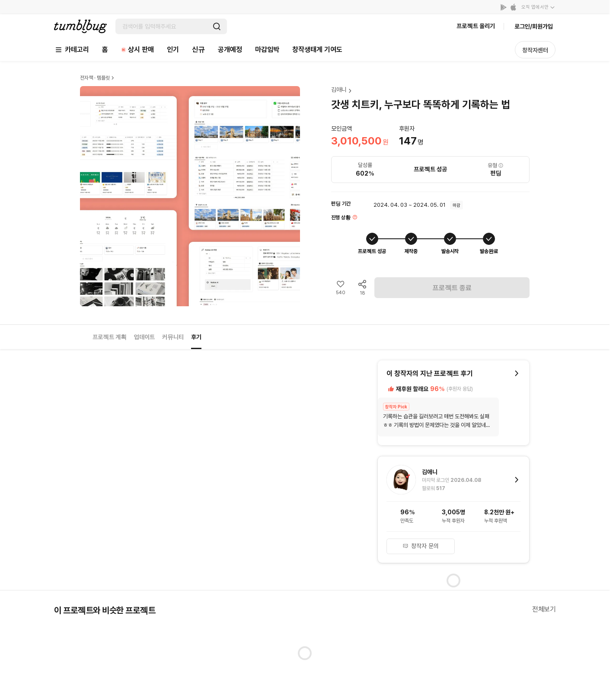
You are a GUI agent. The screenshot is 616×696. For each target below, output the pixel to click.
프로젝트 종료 (452, 288)
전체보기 (544, 609)
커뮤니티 (173, 337)
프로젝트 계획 (110, 337)
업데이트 (144, 337)
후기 (196, 337)
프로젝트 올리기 (476, 26)
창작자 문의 (421, 546)
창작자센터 (535, 50)
